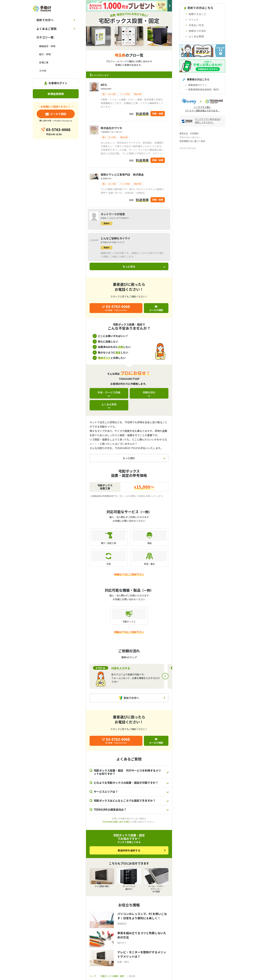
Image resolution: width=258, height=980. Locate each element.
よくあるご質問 (46, 29)
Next (165, 676)
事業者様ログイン (197, 85)
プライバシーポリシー (190, 137)
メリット (194, 20)
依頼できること (197, 14)
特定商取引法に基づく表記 (192, 141)
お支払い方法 (196, 25)
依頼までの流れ (197, 31)
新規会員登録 (56, 94)
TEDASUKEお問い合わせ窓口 (116, 822)
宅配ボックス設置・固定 (112, 976)
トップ (93, 976)
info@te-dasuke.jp (63, 121)
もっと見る (129, 266)
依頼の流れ (149, 392)
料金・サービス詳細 (109, 392)
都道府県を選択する (129, 850)
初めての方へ (45, 20)
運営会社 (184, 133)
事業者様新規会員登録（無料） (204, 89)
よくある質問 (109, 404)
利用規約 (194, 133)
